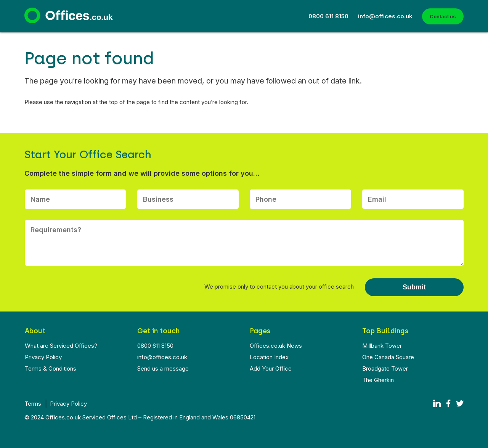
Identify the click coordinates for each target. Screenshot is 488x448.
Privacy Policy (43, 357)
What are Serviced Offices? (61, 346)
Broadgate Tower (385, 369)
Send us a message (163, 369)
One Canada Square (388, 357)
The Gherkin (378, 380)
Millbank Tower (382, 346)
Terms (33, 404)
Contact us (443, 16)
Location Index (269, 357)
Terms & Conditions (51, 369)
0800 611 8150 (328, 16)
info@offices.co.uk (385, 16)
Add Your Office (271, 369)
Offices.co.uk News (276, 346)
